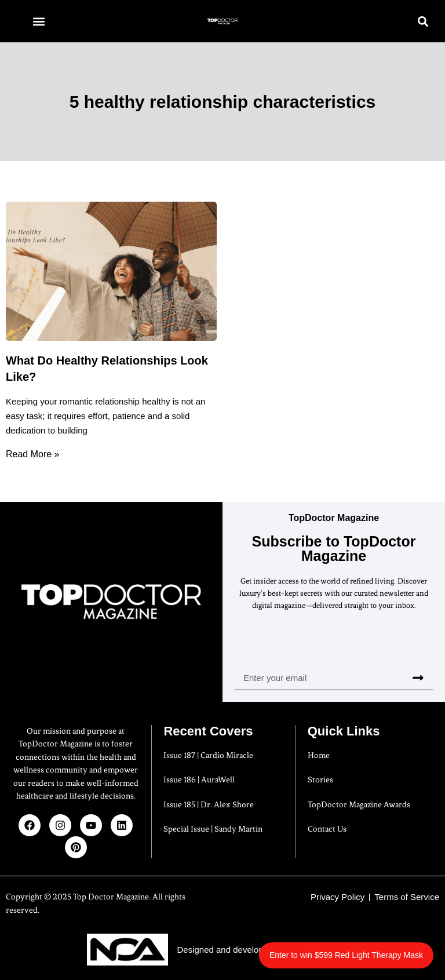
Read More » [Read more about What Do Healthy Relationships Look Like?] (33, 454)
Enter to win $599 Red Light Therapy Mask (346, 955)
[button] (39, 21)
